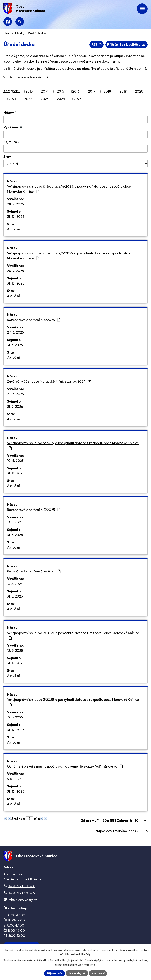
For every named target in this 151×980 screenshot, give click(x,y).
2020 (139, 92)
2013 (29, 92)
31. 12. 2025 (16, 791)
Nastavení (98, 973)
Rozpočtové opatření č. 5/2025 (34, 320)
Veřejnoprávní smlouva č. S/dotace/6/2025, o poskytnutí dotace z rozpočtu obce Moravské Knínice (69, 256)
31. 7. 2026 (15, 406)
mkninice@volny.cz (23, 900)
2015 (60, 92)
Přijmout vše (54, 973)
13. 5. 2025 (15, 522)
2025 (77, 99)
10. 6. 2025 (15, 461)
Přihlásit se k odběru (126, 45)
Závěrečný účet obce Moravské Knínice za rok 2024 (49, 381)
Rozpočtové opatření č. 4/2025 (34, 571)
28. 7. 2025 (15, 204)
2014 (45, 92)
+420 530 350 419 (22, 893)
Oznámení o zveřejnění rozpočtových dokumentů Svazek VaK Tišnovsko (65, 766)
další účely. (85, 954)
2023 (45, 99)
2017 (92, 92)
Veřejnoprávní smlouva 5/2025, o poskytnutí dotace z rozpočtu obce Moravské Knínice (73, 445)
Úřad (18, 33)
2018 (107, 92)
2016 (76, 92)
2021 (12, 99)
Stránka (18, 819)
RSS (96, 45)
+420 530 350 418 (22, 886)
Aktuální (13, 229)
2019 (123, 92)
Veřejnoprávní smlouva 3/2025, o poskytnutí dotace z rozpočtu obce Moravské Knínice (73, 702)
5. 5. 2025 (14, 779)
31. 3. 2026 (15, 345)
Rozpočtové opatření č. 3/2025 (34, 510)
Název (9, 112)
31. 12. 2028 (16, 217)
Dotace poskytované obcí (28, 77)
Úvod (7, 33)
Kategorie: (12, 91)
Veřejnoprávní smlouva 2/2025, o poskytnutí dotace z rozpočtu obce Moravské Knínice (73, 635)
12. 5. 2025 (15, 651)
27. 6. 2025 (15, 332)
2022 (28, 99)
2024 (61, 99)
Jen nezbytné (77, 973)
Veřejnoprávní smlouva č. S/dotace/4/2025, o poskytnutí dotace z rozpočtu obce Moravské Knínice (69, 189)
